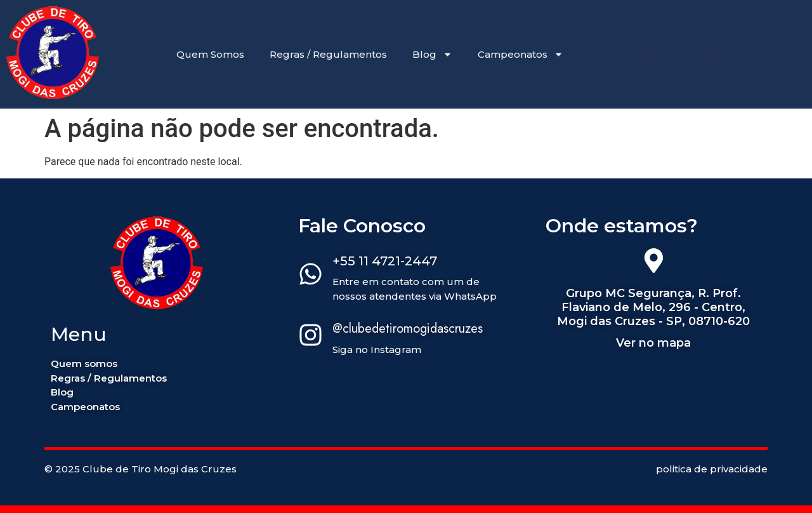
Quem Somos (210, 54)
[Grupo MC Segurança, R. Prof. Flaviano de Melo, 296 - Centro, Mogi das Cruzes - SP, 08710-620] (654, 263)
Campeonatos (521, 54)
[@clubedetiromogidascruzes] (311, 337)
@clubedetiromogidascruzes (408, 329)
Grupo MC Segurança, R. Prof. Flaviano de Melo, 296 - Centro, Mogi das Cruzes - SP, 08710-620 (653, 307)
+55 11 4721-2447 (385, 261)
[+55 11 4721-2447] (311, 276)
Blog (432, 54)
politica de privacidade (712, 469)
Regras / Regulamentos (328, 54)
